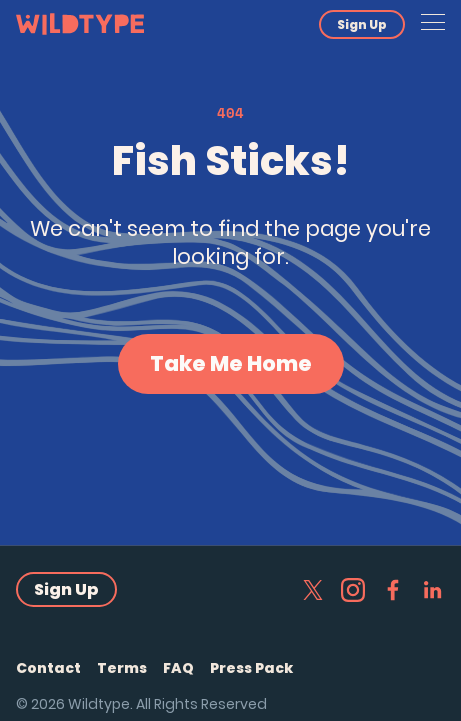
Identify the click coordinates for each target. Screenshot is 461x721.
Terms (122, 668)
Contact (48, 668)
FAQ (178, 668)
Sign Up (362, 24)
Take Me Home (231, 363)
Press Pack (251, 668)
